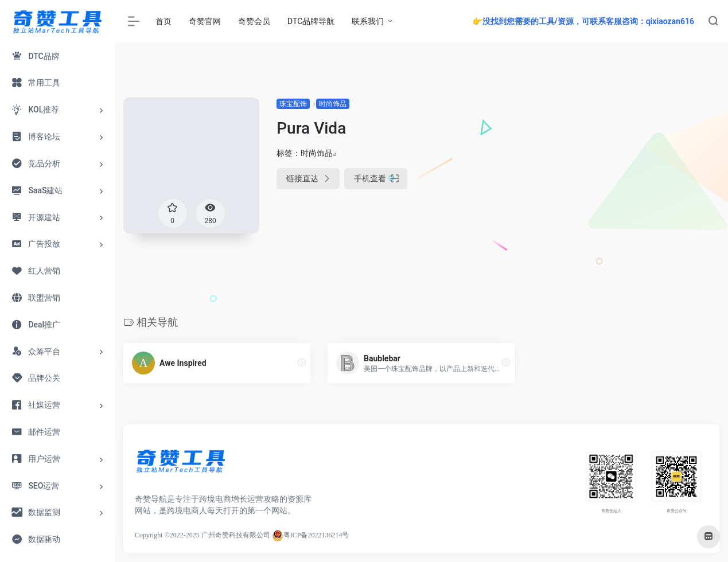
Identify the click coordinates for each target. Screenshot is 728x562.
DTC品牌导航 (311, 21)
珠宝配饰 (293, 104)
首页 (163, 21)
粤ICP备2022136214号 (316, 535)
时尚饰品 (333, 104)
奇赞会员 (254, 21)
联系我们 (368, 21)
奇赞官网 (205, 21)
